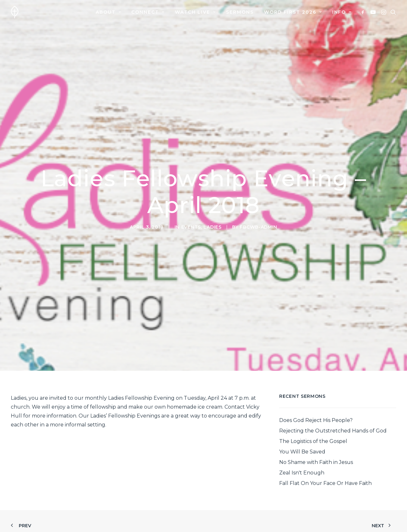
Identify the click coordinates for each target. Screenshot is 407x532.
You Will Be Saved (302, 426)
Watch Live (195, 12)
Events (191, 214)
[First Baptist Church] (15, 12)
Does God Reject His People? (316, 395)
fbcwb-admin (259, 214)
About (108, 12)
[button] (364, 12)
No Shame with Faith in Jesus (316, 437)
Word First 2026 (293, 12)
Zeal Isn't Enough (302, 447)
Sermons (240, 12)
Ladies (212, 214)
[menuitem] (108, 12)
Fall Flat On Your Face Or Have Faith (325, 458)
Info (342, 12)
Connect (148, 12)
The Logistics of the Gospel (313, 416)
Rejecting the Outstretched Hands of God (333, 405)
